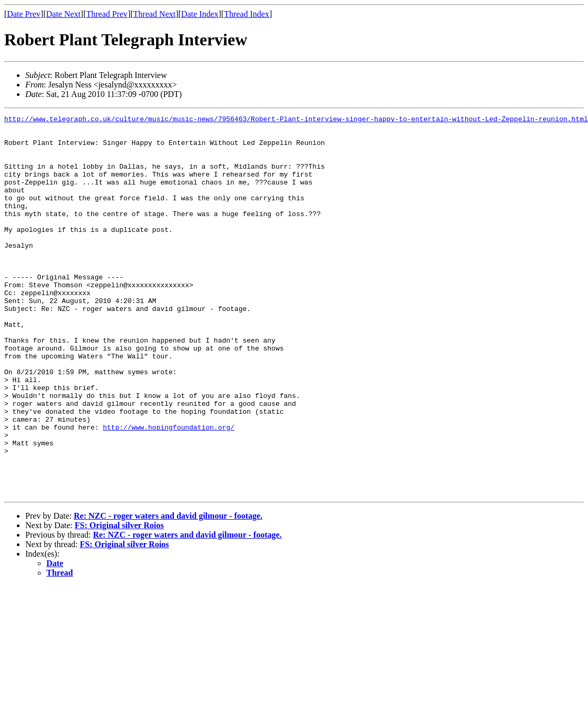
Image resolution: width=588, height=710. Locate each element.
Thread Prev (107, 14)
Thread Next (154, 14)
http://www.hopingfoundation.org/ (169, 490)
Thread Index (247, 14)
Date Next (63, 14)
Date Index (200, 14)
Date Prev (24, 14)
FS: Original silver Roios (119, 601)
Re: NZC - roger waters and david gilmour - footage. (168, 592)
